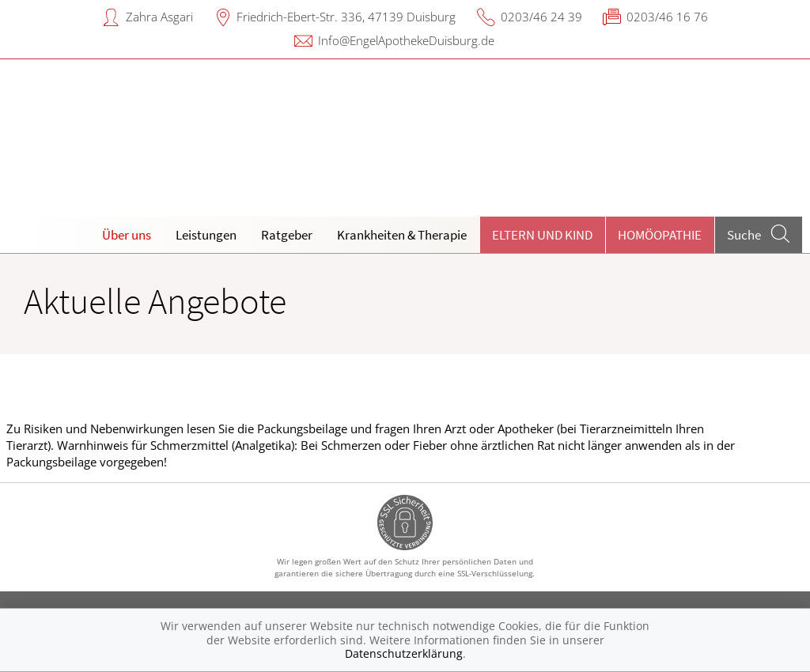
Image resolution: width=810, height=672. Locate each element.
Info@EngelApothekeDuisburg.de (406, 40)
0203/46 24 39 (541, 17)
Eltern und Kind (542, 235)
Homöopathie (660, 235)
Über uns (127, 235)
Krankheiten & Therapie (402, 235)
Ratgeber (287, 235)
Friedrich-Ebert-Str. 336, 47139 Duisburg (346, 17)
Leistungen (206, 235)
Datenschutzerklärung (404, 653)
